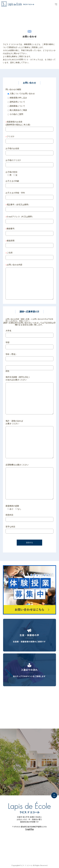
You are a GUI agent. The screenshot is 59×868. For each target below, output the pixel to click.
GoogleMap (29, 829)
